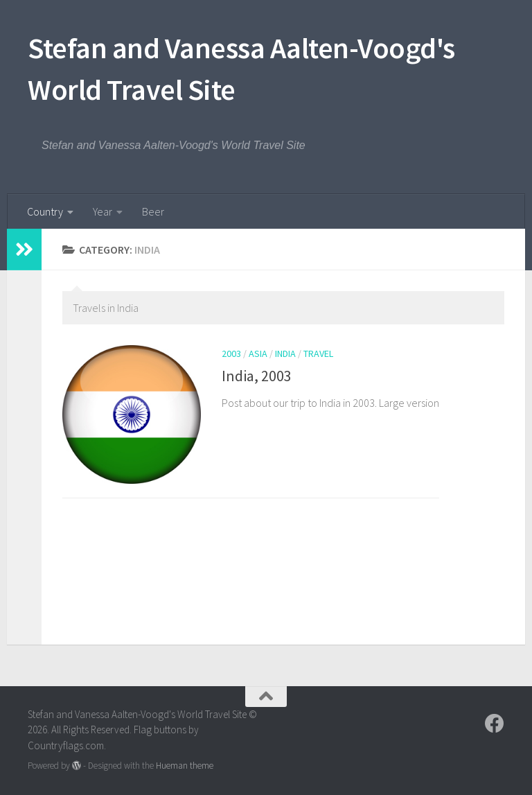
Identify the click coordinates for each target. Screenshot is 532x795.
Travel (318, 353)
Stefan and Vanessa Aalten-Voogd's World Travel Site (241, 69)
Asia (258, 353)
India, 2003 (257, 376)
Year (103, 211)
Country (45, 211)
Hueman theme (185, 766)
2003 (231, 353)
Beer (153, 211)
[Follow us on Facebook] (495, 724)
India (285, 353)
